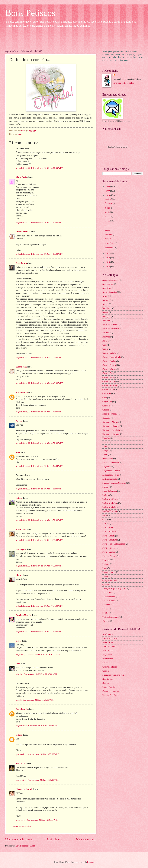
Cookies (106, 671)
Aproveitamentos (110, 292)
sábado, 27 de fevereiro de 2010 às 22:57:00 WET (37, 674)
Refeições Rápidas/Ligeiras (114, 588)
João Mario (21, 763)
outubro (108, 239)
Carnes (105, 349)
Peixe (105, 524)
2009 (108, 191)
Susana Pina (21, 367)
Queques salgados (110, 580)
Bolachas (106, 333)
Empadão (106, 418)
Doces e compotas (110, 414)
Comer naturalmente (111, 691)
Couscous (106, 406)
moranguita (21, 549)
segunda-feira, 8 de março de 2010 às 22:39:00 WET (38, 726)
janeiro (108, 199)
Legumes (106, 467)
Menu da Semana (110, 491)
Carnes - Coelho (109, 361)
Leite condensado (110, 479)
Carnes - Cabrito (109, 353)
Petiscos (106, 564)
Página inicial (55, 839)
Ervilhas (106, 442)
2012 (108, 258)
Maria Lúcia (21, 177)
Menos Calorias (109, 687)
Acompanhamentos (110, 280)
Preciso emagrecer (110, 638)
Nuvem (19, 421)
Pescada (106, 560)
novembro (109, 243)
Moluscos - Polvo (110, 507)
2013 (108, 262)
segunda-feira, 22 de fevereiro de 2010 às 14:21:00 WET (39, 358)
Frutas (105, 455)
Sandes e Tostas (109, 601)
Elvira (19, 575)
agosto (108, 230)
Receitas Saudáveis (110, 695)
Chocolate (107, 394)
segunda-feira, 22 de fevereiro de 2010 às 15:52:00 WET (39, 520)
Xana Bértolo (22, 393)
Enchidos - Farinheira (111, 430)
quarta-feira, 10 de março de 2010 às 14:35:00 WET (37, 780)
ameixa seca (21, 530)
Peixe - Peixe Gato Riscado (114, 544)
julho (107, 226)
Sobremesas (107, 605)
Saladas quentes (109, 597)
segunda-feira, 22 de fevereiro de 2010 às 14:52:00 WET (39, 443)
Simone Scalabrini (24, 789)
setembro (109, 234)
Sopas (105, 609)
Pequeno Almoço (110, 556)
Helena (19, 735)
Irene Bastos (21, 263)
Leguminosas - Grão (111, 475)
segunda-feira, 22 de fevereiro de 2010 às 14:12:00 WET (39, 223)
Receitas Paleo (108, 679)
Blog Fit (106, 683)
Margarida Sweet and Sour (113, 675)
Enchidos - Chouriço (111, 426)
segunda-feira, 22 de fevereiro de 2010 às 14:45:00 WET (39, 412)
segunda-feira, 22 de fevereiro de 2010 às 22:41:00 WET (39, 632)
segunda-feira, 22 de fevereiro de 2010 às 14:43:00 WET (39, 383)
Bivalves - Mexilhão (111, 329)
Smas (18, 453)
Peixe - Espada (109, 536)
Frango (105, 450)
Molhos (106, 495)
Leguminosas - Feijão (111, 471)
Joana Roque (108, 651)
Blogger (90, 862)
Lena (18, 664)
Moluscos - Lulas (110, 503)
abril (107, 212)
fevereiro (109, 203)
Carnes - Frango (109, 365)
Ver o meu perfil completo (123, 83)
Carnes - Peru (108, 377)
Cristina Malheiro (110, 667)
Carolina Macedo (23, 615)
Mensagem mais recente (19, 839)
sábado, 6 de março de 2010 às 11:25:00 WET (35, 700)
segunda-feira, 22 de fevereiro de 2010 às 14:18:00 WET (39, 254)
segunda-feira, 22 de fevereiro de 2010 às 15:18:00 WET (39, 489)
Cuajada (106, 410)
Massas (105, 487)
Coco (105, 398)
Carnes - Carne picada (112, 357)
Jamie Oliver (108, 642)
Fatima (19, 498)
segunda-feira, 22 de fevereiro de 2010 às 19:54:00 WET (39, 606)
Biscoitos (106, 321)
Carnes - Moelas (109, 369)
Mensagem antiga (86, 839)
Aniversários (108, 284)
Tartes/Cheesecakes (110, 617)
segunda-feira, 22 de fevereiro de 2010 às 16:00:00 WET (39, 540)
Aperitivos (107, 288)
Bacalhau (106, 308)
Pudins (105, 576)
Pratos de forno (109, 572)
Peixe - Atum (108, 528)
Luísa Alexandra (109, 647)
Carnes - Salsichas (110, 385)
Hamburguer (108, 459)
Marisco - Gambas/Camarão (114, 483)
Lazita (105, 663)
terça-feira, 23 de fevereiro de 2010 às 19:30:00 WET (38, 654)
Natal (105, 516)
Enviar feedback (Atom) (26, 846)
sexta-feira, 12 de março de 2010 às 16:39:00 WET (37, 820)
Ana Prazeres (108, 634)
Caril (104, 345)
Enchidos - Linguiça (111, 434)
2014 (108, 267)
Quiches (106, 584)
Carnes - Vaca (108, 390)
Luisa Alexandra (23, 232)
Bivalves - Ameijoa (110, 325)
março (108, 208)
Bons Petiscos (30, 13)
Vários (21, 134)
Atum (105, 304)
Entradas (106, 438)
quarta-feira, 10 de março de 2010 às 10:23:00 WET (37, 754)
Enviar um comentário (22, 826)
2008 (108, 187)
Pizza (105, 568)
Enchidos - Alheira (110, 422)
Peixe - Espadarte (110, 540)
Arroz (105, 296)
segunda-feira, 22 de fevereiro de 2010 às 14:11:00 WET (39, 168)
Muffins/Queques (110, 511)
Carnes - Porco (109, 381)
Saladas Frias (108, 593)
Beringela (106, 317)
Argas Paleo (107, 655)
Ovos (105, 520)
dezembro (109, 248)
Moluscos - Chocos (110, 499)
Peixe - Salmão (109, 552)
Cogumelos (107, 402)
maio (107, 217)
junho (108, 221)
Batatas (105, 312)
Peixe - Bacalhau (109, 532)
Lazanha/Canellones (111, 463)
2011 (108, 253)
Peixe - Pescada (109, 548)
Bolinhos (106, 337)
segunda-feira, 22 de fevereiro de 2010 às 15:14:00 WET (39, 466)
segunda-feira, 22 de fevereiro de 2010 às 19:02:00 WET (39, 566)
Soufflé (105, 613)
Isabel (18, 641)
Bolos (105, 341)
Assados (106, 300)
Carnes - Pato (108, 373)
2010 (108, 195)
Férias (105, 446)
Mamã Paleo (108, 659)
